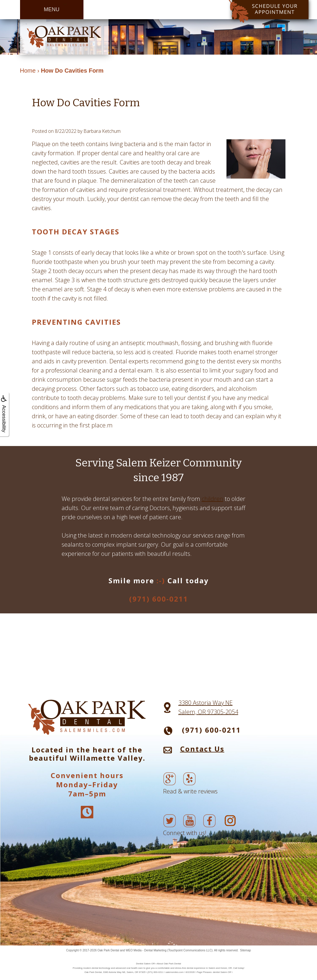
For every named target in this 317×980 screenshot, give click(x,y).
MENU (52, 9)
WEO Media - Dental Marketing (146, 950)
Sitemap (245, 950)
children (212, 499)
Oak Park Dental (108, 950)
